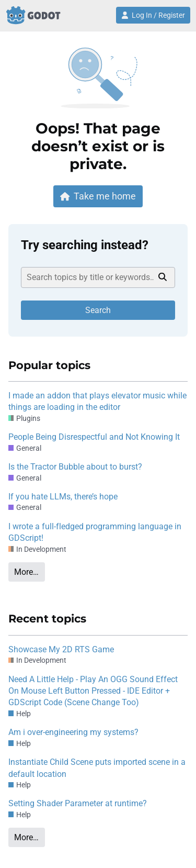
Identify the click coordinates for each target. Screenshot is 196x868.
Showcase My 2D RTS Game (61, 649)
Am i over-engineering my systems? (73, 732)
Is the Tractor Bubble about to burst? (75, 467)
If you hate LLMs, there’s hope (63, 497)
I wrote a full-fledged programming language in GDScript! (95, 532)
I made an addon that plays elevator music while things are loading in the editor (97, 401)
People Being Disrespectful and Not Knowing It (94, 437)
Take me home (98, 196)
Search (98, 310)
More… (26, 572)
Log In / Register (153, 15)
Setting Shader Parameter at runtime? (78, 803)
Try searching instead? (85, 245)
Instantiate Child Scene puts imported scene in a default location (97, 768)
